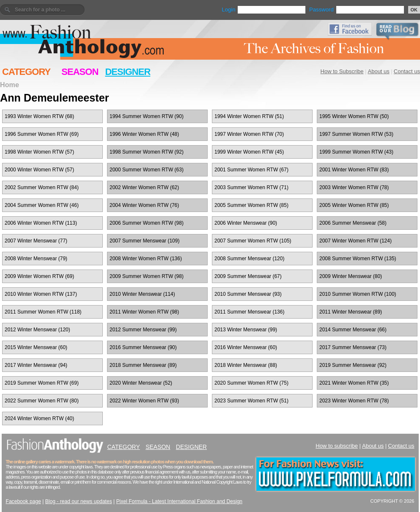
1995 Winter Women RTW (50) (354, 116)
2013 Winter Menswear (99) (246, 330)
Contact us (407, 71)
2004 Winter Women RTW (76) (144, 205)
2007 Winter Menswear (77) (36, 241)
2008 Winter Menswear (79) (36, 259)
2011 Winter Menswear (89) (351, 312)
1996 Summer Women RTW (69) (42, 134)
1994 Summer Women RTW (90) (147, 116)
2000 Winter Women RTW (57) (39, 170)
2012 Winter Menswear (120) (37, 330)
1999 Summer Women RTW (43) (356, 152)
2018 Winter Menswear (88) (246, 365)
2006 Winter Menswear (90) (246, 223)
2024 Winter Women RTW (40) (39, 418)
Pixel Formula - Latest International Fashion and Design (179, 501)
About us (379, 71)
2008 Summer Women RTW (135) (358, 259)
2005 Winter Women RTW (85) (354, 205)
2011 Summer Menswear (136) (249, 312)
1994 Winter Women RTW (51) (249, 116)
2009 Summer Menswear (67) (248, 276)
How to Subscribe (342, 71)
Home (10, 85)
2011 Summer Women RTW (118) (43, 312)
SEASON (80, 72)
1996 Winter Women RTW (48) (144, 134)
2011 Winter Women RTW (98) (144, 312)
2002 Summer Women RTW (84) (42, 187)
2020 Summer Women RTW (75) (251, 383)
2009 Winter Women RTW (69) (39, 276)
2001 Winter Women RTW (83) (354, 170)
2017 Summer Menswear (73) (353, 347)
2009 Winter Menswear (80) (351, 276)
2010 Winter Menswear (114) (142, 294)
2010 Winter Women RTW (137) (41, 294)
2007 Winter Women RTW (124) (355, 241)
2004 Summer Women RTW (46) (42, 205)
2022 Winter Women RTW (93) (144, 401)
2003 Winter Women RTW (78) (354, 187)
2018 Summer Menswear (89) (143, 365)
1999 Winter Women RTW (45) (249, 152)
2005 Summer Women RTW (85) (251, 205)
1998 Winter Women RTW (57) (39, 152)
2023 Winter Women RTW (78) (354, 401)
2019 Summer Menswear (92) (353, 365)
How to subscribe (337, 446)
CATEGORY (26, 72)
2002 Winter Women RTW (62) (144, 187)
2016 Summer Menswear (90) (143, 347)
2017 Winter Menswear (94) (36, 365)
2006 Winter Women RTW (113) (41, 223)
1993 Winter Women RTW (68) (39, 116)
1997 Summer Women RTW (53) (356, 134)
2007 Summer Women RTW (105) (253, 241)
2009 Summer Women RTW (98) (147, 276)
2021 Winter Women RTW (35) (354, 383)
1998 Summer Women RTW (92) (147, 152)
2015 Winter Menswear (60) (36, 347)
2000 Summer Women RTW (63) (147, 170)
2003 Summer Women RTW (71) (251, 187)
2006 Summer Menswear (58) (353, 223)
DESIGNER (128, 72)
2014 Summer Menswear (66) (353, 330)
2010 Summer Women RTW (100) (358, 294)
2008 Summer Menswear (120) (249, 259)
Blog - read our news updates (79, 501)
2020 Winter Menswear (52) (141, 383)
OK (414, 10)
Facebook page (23, 501)
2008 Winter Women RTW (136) (146, 259)
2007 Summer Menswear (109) (144, 241)
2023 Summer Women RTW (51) (251, 401)
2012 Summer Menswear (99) (143, 330)
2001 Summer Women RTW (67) (251, 170)
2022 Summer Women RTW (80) (42, 401)
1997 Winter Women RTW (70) (249, 134)
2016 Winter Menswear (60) (246, 347)
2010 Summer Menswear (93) (248, 294)
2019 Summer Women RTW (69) (42, 383)
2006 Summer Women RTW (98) (147, 223)
